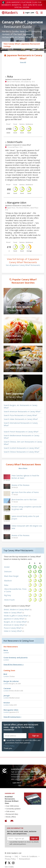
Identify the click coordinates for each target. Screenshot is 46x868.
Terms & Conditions (29, 856)
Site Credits (9, 867)
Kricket (7, 567)
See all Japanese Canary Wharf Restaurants (23, 265)
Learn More (17, 783)
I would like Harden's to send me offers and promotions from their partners (22, 741)
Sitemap (8, 856)
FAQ (16, 856)
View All (23, 62)
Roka (10, 77)
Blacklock (8, 581)
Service (22, 124)
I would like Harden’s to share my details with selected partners (23, 843)
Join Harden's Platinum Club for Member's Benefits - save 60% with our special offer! (22, 5)
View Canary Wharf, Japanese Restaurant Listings (22, 45)
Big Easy (8, 595)
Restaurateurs (24, 859)
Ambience (29, 124)
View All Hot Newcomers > (14, 665)
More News (23, 468)
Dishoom (8, 572)
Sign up (35, 736)
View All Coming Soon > (12, 717)
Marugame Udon (17, 203)
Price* (8, 124)
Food (15, 124)
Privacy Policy (9, 746)
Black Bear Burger (11, 576)
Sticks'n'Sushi (15, 142)
